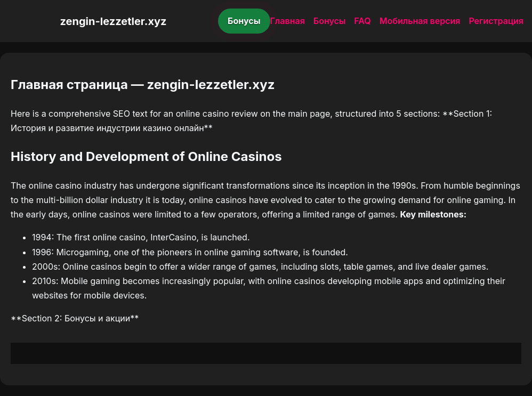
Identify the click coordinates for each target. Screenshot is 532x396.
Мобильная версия (420, 21)
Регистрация (496, 21)
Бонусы (244, 21)
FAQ (362, 21)
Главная (288, 21)
